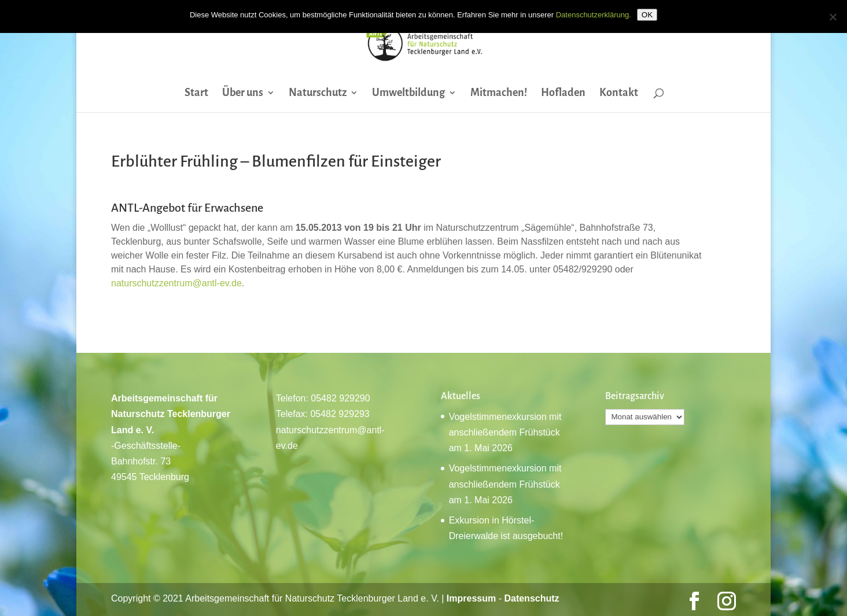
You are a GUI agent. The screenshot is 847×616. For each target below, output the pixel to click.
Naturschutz (318, 93)
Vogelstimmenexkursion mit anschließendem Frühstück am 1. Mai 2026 (505, 432)
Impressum (471, 598)
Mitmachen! (499, 93)
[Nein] (833, 17)
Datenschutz (531, 598)
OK (647, 15)
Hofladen (563, 93)
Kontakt (619, 93)
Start (196, 93)
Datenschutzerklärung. (594, 15)
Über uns (243, 93)
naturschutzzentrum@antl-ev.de (176, 283)
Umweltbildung (408, 93)
